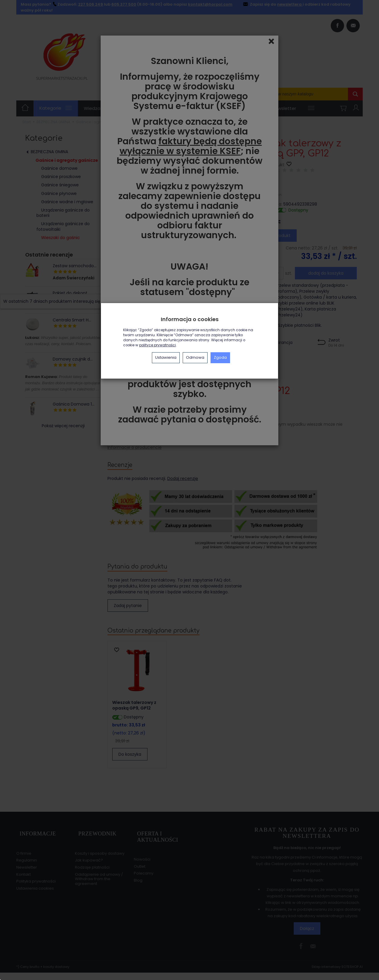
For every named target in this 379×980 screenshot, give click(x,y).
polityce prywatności (158, 345)
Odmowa (195, 357)
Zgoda (220, 357)
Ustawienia (166, 357)
